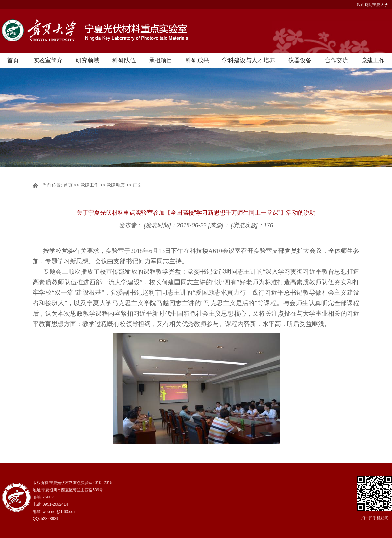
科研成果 (197, 60)
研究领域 (88, 60)
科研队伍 (124, 60)
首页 (13, 60)
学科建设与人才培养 (249, 60)
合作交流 (336, 60)
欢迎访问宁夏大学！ (374, 5)
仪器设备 (300, 60)
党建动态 (116, 185)
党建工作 (373, 60)
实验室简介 (48, 60)
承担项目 (161, 60)
